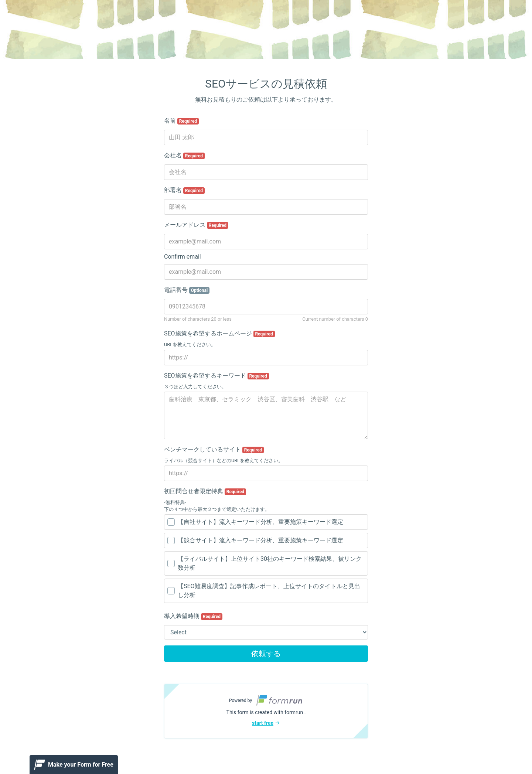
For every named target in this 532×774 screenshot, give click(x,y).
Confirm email (183, 257)
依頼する (266, 654)
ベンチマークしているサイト (214, 450)
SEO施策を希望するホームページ (219, 334)
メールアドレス (196, 225)
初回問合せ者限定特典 (205, 491)
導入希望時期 (193, 616)
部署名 (184, 190)
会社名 (184, 156)
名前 (181, 121)
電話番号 (187, 290)
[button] (266, 711)
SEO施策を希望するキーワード (216, 376)
